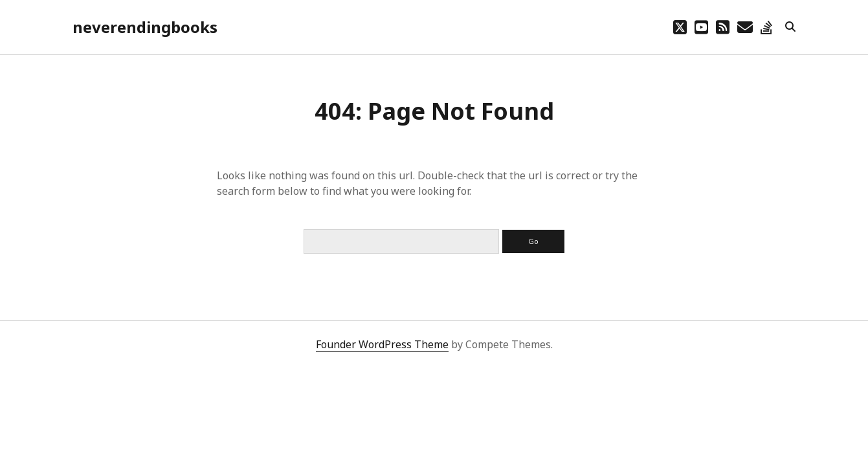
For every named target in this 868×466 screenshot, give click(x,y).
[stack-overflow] (766, 27)
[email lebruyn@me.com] (745, 27)
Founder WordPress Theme (382, 344)
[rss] (723, 27)
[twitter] (680, 27)
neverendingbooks (145, 27)
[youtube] (701, 27)
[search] (790, 27)
